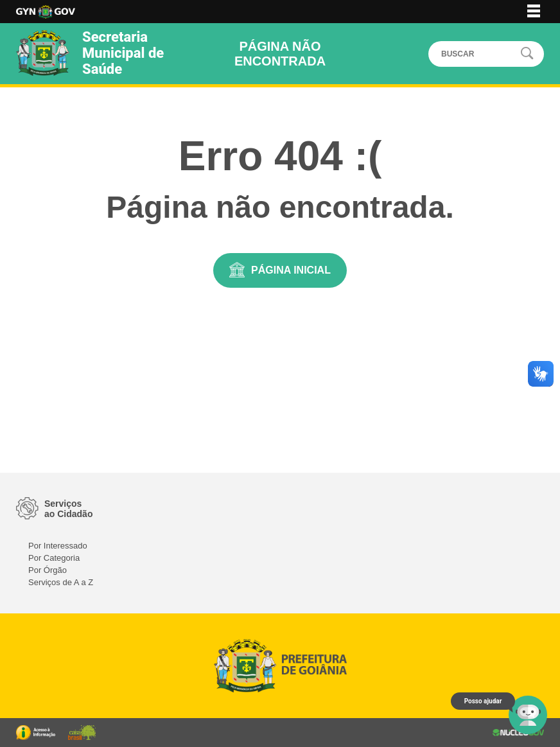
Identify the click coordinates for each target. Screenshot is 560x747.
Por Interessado (58, 546)
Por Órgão (48, 570)
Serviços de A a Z (61, 582)
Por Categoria (54, 558)
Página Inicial (291, 270)
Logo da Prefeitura (46, 12)
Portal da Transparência (36, 733)
